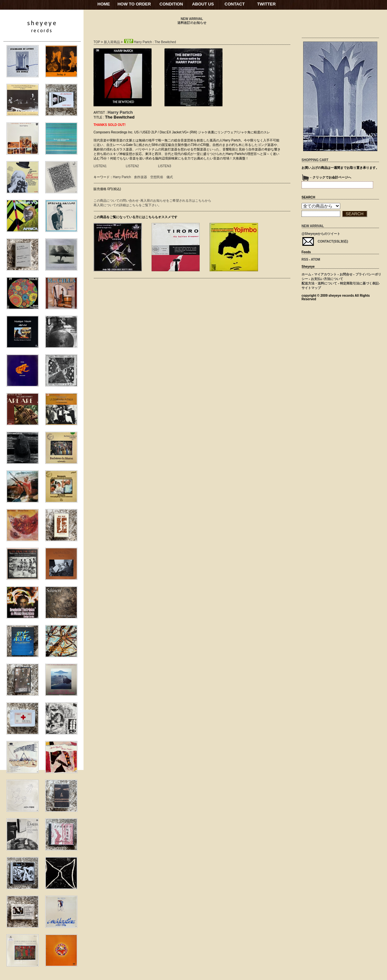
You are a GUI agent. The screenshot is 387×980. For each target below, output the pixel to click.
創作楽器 (141, 177)
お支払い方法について (327, 279)
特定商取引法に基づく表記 (359, 283)
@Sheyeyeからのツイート (321, 234)
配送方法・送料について (319, 283)
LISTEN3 (165, 166)
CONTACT (235, 4)
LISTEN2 (132, 166)
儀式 (170, 177)
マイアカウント (325, 274)
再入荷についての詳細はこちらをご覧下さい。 (127, 205)
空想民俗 (157, 177)
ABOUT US (203, 4)
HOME (104, 4)
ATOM (316, 259)
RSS (305, 259)
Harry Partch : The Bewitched (150, 42)
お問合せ (346, 274)
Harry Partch (120, 112)
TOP (97, 42)
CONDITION (171, 4)
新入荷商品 (112, 42)
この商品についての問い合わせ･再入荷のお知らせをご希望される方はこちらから (152, 201)
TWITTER (266, 4)
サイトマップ (311, 288)
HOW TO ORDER (134, 4)
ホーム (306, 274)
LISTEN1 (100, 166)
